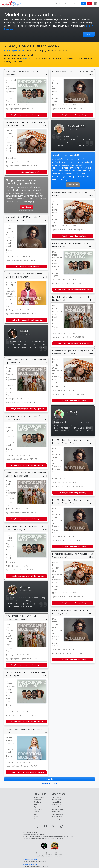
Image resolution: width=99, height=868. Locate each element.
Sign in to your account (15, 51)
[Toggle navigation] (95, 3)
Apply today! (26, 207)
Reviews (36, 804)
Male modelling (56, 800)
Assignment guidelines (49, 784)
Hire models (37, 800)
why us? (67, 3)
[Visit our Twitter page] (54, 827)
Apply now (28, 58)
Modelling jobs (38, 802)
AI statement (37, 819)
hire (84, 3)
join (90, 3)
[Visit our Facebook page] (45, 827)
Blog (35, 807)
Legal (35, 814)
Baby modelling (56, 807)
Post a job (89, 34)
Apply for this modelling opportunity (26, 172)
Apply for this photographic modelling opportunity (26, 115)
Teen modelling (56, 802)
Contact (36, 812)
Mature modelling (57, 817)
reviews (58, 3)
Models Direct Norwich (30, 865)
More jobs (50, 779)
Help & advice (38, 809)
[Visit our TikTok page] (61, 827)
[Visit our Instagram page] (38, 827)
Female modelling (57, 797)
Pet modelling (56, 819)
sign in (76, 3)
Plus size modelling (57, 814)
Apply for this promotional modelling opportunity (26, 320)
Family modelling (56, 812)
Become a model (39, 797)
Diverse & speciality (57, 809)
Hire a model (73, 185)
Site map (36, 817)
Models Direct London (30, 859)
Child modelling (56, 804)
